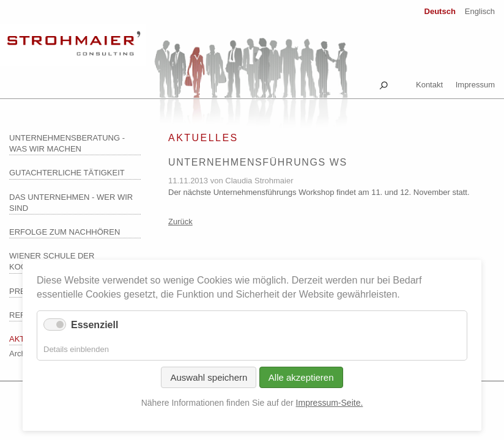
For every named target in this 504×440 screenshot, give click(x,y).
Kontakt (429, 85)
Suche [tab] (384, 83)
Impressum (475, 85)
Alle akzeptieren (301, 377)
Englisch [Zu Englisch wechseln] (480, 11)
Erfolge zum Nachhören (65, 232)
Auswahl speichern (209, 377)
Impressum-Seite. (330, 403)
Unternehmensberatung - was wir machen (67, 143)
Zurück (180, 222)
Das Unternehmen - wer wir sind (71, 203)
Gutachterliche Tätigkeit (67, 173)
